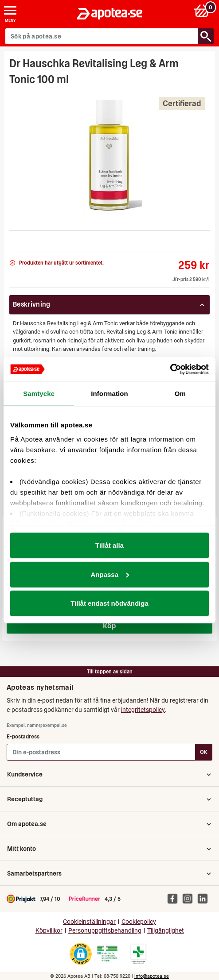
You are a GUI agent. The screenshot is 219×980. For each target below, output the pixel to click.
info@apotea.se (152, 976)
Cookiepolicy (139, 922)
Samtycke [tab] (39, 394)
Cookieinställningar (89, 922)
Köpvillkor (49, 931)
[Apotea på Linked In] (205, 898)
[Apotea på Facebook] (175, 898)
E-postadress (23, 736)
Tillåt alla (109, 545)
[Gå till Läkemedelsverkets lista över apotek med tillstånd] (139, 954)
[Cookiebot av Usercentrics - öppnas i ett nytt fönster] (170, 369)
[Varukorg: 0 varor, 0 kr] (203, 10)
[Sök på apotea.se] (102, 36)
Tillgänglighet (166, 931)
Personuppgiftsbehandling (105, 931)
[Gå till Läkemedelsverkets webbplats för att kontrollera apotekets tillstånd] (107, 954)
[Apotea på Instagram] (190, 898)
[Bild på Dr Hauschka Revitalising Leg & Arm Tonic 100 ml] (110, 155)
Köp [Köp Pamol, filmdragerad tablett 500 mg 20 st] (109, 626)
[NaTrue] (10, 238)
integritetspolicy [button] (143, 710)
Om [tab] (180, 394)
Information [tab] (109, 394)
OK (204, 752)
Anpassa (110, 574)
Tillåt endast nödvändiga (109, 603)
